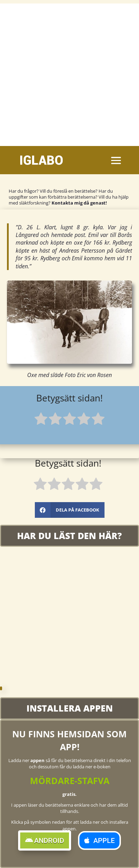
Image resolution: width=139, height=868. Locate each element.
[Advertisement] (69, 73)
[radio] (41, 420)
